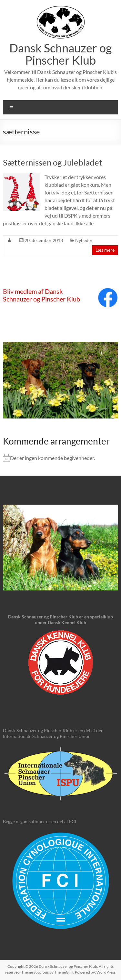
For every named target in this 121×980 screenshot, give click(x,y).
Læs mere (105, 250)
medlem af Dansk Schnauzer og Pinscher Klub (41, 295)
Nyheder (84, 240)
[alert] (60, 458)
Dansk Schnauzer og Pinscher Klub (60, 54)
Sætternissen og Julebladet (53, 162)
